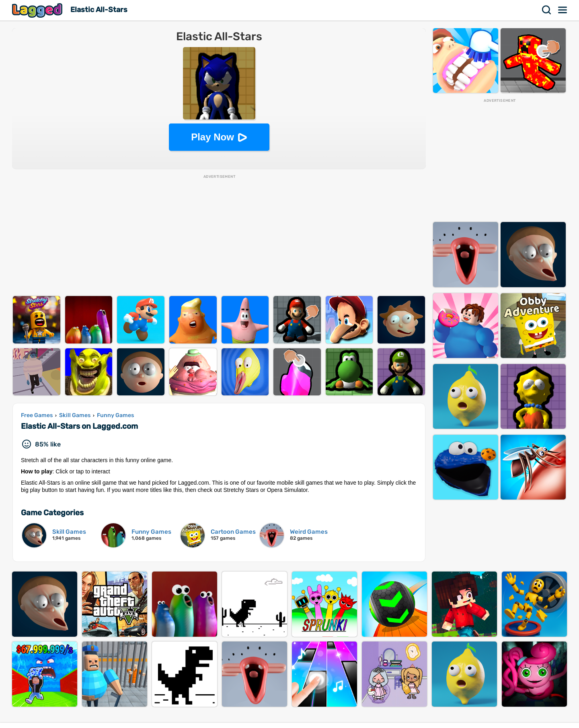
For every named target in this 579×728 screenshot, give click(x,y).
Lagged (38, 10)
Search (547, 10)
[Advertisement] (219, 236)
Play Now (213, 137)
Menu (563, 10)
